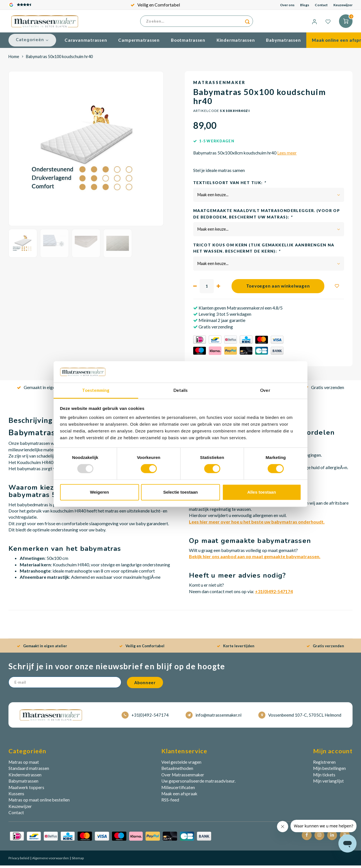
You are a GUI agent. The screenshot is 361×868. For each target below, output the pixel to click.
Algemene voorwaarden (50, 860)
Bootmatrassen (188, 43)
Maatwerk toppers (26, 790)
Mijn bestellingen (329, 771)
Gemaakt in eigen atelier (44, 390)
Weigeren (99, 492)
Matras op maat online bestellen (39, 802)
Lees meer (287, 155)
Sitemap (77, 860)
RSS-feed (170, 802)
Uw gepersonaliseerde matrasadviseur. (198, 783)
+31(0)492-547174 (274, 594)
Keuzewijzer (343, 5)
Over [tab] (265, 390)
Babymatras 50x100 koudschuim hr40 (59, 59)
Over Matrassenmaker (183, 777)
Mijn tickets (324, 777)
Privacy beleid (19, 860)
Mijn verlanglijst (328, 783)
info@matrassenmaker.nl (213, 717)
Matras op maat (24, 765)
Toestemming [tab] (96, 390)
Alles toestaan (262, 492)
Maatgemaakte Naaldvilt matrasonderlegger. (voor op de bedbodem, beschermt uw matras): (267, 216)
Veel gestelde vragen (181, 765)
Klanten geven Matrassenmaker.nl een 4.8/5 (240, 310)
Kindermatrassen (236, 43)
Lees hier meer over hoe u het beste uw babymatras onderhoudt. (257, 524)
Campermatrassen (139, 43)
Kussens (16, 796)
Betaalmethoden (177, 771)
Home (14, 59)
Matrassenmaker (219, 85)
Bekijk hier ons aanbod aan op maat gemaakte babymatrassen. (255, 559)
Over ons (287, 5)
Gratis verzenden (324, 390)
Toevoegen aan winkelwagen (278, 288)
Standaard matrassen (29, 771)
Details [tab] (181, 390)
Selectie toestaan (181, 492)
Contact (321, 5)
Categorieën (32, 42)
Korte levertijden (236, 648)
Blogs (305, 5)
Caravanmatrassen (86, 43)
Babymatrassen (283, 43)
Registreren (324, 765)
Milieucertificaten (178, 790)
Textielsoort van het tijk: (229, 185)
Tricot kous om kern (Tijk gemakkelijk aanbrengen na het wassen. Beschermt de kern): (264, 251)
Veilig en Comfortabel (155, 5)
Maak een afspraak (179, 796)
